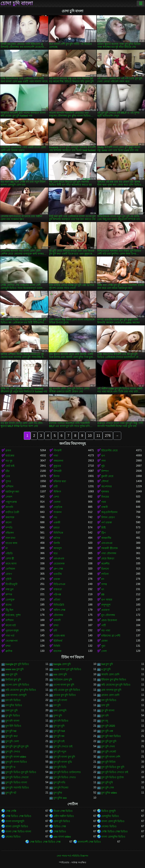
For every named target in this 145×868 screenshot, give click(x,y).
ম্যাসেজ (58, 651)
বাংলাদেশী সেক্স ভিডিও (89, 842)
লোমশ (9, 497)
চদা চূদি (57, 705)
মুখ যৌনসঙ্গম (108, 615)
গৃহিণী (8, 579)
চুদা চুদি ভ (10, 767)
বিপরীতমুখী (11, 584)
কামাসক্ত (10, 517)
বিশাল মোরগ (108, 517)
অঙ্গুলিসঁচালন (109, 512)
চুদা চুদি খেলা (12, 741)
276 (108, 436)
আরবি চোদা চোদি (110, 674)
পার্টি (104, 625)
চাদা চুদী (105, 705)
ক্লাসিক (9, 651)
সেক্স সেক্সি (11, 811)
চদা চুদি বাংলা (60, 700)
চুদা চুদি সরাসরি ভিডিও (17, 788)
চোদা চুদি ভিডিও (62, 821)
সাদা (103, 461)
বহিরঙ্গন (10, 533)
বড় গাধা (106, 631)
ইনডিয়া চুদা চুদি (13, 680)
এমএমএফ (59, 559)
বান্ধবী (105, 507)
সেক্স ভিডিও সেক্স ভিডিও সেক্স (45, 842)
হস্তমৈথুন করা (12, 492)
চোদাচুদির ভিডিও (110, 816)
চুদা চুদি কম (59, 736)
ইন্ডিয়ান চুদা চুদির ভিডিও (114, 680)
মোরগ (9, 574)
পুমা (103, 646)
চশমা (56, 625)
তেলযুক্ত (10, 600)
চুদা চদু (105, 721)
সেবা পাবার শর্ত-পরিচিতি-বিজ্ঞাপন (72, 856)
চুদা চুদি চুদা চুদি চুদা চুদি (17, 746)
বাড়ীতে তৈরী (12, 512)
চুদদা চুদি (58, 716)
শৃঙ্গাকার (105, 492)
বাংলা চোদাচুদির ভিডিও (113, 837)
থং (103, 589)
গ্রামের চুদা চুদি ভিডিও (65, 695)
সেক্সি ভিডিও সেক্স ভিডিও (114, 832)
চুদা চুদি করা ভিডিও (111, 736)
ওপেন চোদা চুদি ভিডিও (17, 685)
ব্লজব (8, 451)
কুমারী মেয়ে (107, 476)
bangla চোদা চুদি (62, 664)
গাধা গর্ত (10, 636)
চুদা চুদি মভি (60, 782)
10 (90, 436)
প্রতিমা (57, 600)
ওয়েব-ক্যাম (59, 636)
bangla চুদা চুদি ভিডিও (17, 664)
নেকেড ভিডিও (109, 826)
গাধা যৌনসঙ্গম (109, 553)
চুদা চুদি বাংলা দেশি (111, 757)
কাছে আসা (11, 564)
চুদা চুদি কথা (12, 736)
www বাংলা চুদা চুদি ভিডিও (67, 669)
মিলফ (57, 476)
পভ (55, 517)
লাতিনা (105, 574)
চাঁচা (7, 471)
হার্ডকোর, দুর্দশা (13, 615)
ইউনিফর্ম (58, 641)
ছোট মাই (10, 466)
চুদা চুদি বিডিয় (108, 762)
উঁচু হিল (9, 610)
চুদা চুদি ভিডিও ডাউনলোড (67, 772)
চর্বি (55, 631)
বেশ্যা (56, 497)
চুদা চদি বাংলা (12, 721)
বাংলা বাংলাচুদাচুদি (15, 821)
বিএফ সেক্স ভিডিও (63, 811)
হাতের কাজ (11, 543)
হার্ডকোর (10, 456)
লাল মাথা (10, 538)
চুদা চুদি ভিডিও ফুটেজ (113, 777)
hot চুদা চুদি (107, 664)
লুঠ (103, 466)
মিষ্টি (103, 528)
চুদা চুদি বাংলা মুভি (63, 762)
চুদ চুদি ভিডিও (13, 716)
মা (7, 548)
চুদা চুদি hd (11, 731)
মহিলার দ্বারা (60, 481)
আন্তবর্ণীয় (106, 538)
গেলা (104, 651)
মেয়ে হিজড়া (108, 559)
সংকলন (58, 512)
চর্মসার (57, 538)
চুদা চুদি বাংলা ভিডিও (16, 762)
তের (8, 476)
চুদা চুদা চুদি (59, 726)
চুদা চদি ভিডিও (61, 721)
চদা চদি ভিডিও (13, 700)
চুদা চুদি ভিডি (60, 767)
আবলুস (58, 548)
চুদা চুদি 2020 (108, 726)
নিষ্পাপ (105, 471)
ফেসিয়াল (10, 569)
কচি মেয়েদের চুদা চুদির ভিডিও (21, 690)
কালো (9, 523)
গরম (104, 502)
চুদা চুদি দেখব (108, 746)
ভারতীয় (58, 574)
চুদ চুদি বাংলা (108, 710)
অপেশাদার (107, 487)
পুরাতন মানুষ (12, 631)
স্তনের (9, 605)
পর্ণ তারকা (106, 523)
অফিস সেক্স (59, 610)
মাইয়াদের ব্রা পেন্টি (111, 636)
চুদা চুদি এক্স (107, 731)
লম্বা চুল (10, 589)
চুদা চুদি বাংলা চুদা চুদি (64, 757)
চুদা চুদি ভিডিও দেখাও (65, 777)
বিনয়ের (105, 497)
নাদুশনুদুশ (106, 605)
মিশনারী (58, 471)
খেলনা (57, 502)
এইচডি (9, 553)
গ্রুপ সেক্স (58, 569)
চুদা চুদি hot (59, 731)
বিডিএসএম (59, 584)
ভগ (103, 456)
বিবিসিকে (58, 533)
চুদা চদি (105, 716)
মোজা (104, 641)
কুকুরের (57, 466)
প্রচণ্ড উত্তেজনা (109, 620)
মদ (103, 579)
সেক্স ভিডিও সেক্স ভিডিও (18, 816)
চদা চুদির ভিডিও (14, 705)
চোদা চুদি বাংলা (17, 3)
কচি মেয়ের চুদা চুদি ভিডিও (67, 690)
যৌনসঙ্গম (58, 615)
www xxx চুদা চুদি (15, 669)
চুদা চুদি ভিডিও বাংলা (16, 782)
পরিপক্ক (57, 595)
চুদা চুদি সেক (108, 788)
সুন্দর (8, 481)
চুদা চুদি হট (11, 793)
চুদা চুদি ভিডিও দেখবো (17, 777)
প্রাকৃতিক (58, 507)
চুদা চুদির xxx (60, 798)
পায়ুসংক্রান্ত (11, 502)
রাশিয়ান (10, 620)
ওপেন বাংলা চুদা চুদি (64, 685)
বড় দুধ (9, 461)
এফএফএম (107, 543)
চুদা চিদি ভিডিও (13, 726)
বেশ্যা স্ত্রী (10, 559)
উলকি (57, 543)
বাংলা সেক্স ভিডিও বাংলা (18, 832)
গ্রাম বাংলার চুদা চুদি (111, 690)
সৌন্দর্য (105, 481)
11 (98, 436)
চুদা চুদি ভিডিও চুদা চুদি (113, 767)
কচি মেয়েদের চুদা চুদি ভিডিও (116, 685)
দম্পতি (9, 528)
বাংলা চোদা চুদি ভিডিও (113, 821)
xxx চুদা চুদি (11, 674)
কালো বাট (11, 625)
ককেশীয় (105, 564)
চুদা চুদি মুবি (107, 782)
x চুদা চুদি (106, 669)
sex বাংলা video (62, 837)
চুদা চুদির (58, 793)
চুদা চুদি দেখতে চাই (63, 746)
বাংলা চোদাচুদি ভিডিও (17, 826)
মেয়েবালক (59, 564)
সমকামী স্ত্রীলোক (109, 548)
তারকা (57, 579)
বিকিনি (57, 646)
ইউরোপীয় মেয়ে (109, 451)
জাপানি (9, 507)
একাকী (57, 523)
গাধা (56, 456)
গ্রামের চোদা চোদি (110, 695)
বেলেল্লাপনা (12, 641)
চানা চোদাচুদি (60, 710)
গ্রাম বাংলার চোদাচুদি (16, 695)
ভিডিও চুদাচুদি (108, 811)
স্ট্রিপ (103, 533)
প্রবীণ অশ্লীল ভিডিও (64, 816)
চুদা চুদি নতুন (60, 752)
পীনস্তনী (58, 451)
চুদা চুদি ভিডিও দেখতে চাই (115, 772)
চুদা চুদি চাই (59, 741)
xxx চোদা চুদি (60, 674)
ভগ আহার (107, 600)
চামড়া (57, 528)
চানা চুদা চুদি (12, 710)
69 (103, 595)
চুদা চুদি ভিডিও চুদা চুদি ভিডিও (21, 772)
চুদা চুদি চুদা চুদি (109, 741)
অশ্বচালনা (58, 461)
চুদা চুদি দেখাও (13, 752)
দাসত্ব (104, 584)
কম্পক (9, 595)
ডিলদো (105, 569)
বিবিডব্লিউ (59, 605)
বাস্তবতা (58, 589)
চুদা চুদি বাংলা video (16, 757)
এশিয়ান (9, 487)
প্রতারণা (105, 610)
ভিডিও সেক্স (60, 826)
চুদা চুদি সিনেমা (61, 788)
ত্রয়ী (56, 487)
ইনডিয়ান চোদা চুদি (63, 680)
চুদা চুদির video (109, 793)
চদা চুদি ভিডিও (109, 700)
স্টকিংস (57, 492)
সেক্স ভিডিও (60, 832)
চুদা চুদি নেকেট (109, 752)
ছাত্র (56, 553)
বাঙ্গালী (57, 620)
